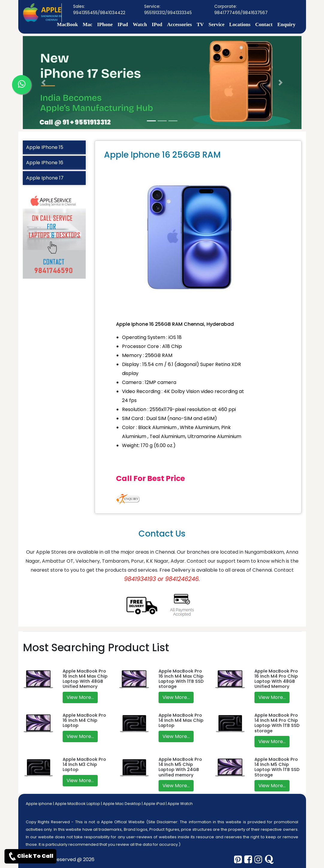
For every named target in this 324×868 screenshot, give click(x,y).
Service (217, 24)
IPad (123, 24)
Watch (140, 24)
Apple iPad (154, 804)
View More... (80, 697)
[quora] (269, 860)
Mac (88, 24)
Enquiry (286, 24)
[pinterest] (238, 860)
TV (200, 24)
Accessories (179, 24)
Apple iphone (39, 804)
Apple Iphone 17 (45, 178)
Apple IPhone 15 (45, 147)
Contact (264, 24)
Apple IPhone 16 (45, 163)
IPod (157, 24)
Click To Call (30, 856)
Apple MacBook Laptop (77, 804)
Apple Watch (180, 804)
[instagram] (258, 860)
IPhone (105, 24)
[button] (44, 83)
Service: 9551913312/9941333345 (168, 9)
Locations (240, 24)
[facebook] (248, 860)
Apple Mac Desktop (122, 804)
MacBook (67, 24)
